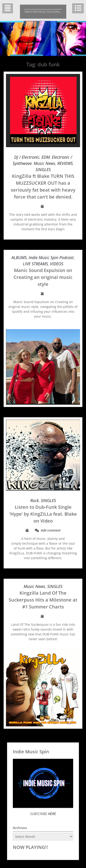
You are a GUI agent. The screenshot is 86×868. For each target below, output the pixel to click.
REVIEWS (65, 163)
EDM (46, 157)
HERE (51, 814)
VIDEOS (57, 264)
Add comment (51, 530)
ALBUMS (19, 257)
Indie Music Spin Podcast (51, 257)
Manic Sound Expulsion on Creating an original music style (43, 277)
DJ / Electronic (27, 157)
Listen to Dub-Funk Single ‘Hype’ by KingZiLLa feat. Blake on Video (43, 514)
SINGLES (43, 170)
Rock (35, 500)
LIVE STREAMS (35, 264)
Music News (44, 163)
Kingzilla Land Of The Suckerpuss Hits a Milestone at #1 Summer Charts (43, 600)
